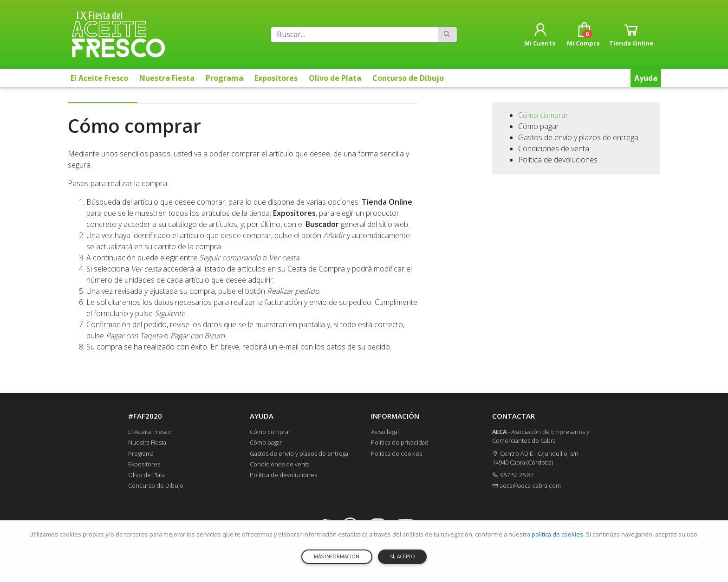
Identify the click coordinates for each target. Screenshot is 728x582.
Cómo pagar (539, 126)
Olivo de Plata (335, 78)
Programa (224, 78)
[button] (540, 34)
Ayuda (646, 78)
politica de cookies (557, 534)
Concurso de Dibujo (408, 78)
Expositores (276, 78)
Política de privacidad (400, 442)
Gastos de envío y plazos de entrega (578, 137)
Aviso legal (385, 432)
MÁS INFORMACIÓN (337, 556)
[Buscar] (354, 35)
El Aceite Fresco (99, 78)
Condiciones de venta (554, 149)
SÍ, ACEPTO (403, 556)
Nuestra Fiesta (167, 78)
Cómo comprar (543, 115)
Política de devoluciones (558, 160)
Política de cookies (396, 453)
